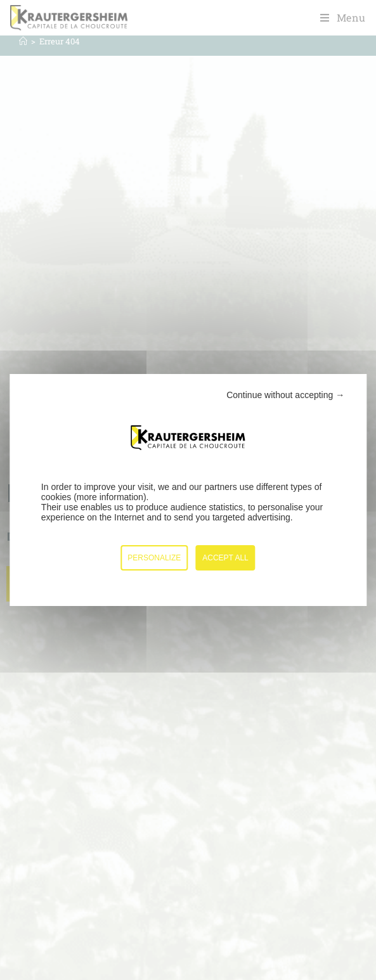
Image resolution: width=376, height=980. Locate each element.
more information (110, 497)
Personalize (154, 558)
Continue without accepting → (285, 395)
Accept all (225, 558)
